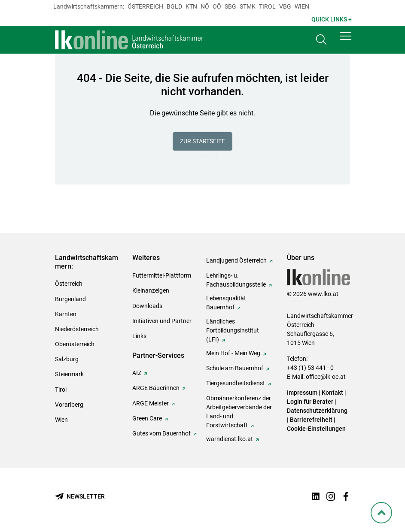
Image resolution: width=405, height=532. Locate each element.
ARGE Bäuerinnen (156, 388)
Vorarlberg (69, 405)
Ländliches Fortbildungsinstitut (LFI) (233, 330)
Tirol (267, 6)
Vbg (285, 6)
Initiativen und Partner (162, 321)
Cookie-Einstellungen (316, 429)
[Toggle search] (321, 41)
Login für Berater (310, 402)
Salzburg (67, 359)
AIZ (137, 373)
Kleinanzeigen (151, 290)
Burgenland (70, 299)
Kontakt (332, 393)
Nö (205, 6)
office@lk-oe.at (326, 377)
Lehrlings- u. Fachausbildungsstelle (236, 280)
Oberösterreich (75, 344)
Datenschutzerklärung (317, 411)
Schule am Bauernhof (235, 368)
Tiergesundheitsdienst (236, 383)
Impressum (302, 393)
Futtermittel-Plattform (162, 275)
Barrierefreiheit (311, 420)
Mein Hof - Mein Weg (233, 353)
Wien (302, 6)
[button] (346, 39)
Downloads (147, 306)
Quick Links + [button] (332, 19)
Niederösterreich (77, 329)
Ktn (191, 6)
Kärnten (66, 314)
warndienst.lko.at (230, 439)
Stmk (248, 6)
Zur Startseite (202, 141)
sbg (230, 6)
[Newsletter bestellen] (80, 497)
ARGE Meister (151, 403)
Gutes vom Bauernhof (161, 433)
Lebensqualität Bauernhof (226, 303)
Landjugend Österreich (236, 260)
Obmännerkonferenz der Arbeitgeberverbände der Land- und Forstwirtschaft (239, 412)
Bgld (174, 6)
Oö (217, 6)
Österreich (145, 6)
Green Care (147, 418)
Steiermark (69, 374)
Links (139, 336)
